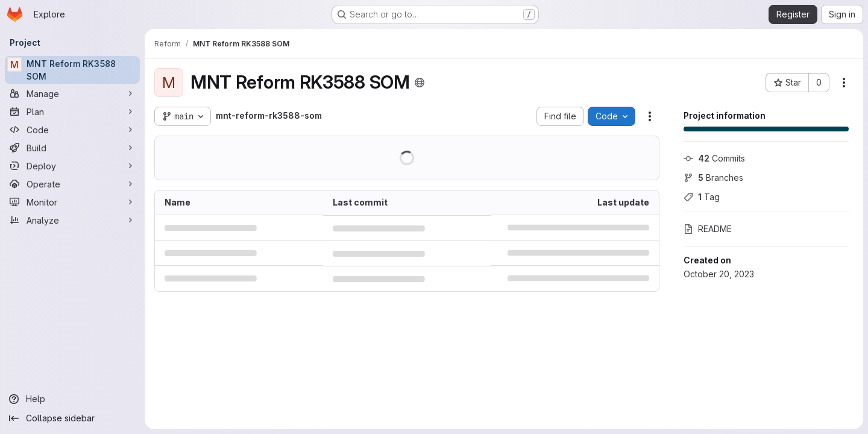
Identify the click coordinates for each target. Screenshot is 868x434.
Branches (713, 178)
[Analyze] (72, 220)
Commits (714, 158)
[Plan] (72, 112)
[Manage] (72, 93)
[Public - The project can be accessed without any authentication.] (420, 83)
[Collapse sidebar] (72, 418)
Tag (702, 197)
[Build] (72, 148)
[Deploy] (72, 166)
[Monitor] (72, 202)
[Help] (72, 399)
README (708, 229)
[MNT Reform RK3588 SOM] (72, 70)
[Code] (72, 130)
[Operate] (72, 184)
